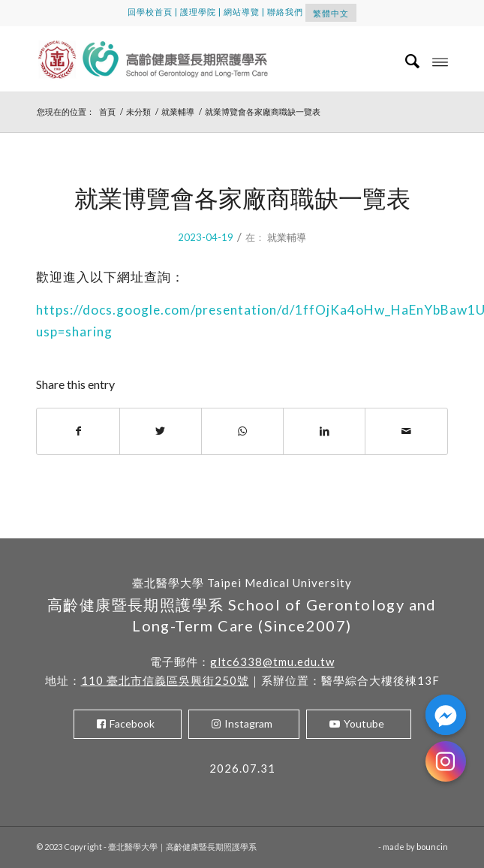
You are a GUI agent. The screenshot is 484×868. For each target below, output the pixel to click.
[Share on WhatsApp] (242, 431)
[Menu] (440, 61)
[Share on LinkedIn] (324, 431)
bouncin (432, 847)
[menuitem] (406, 61)
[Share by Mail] (406, 431)
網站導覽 (242, 12)
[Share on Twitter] (161, 431)
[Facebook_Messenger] (446, 715)
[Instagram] (446, 761)
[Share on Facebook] (78, 431)
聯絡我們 (285, 12)
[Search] (406, 61)
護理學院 (198, 12)
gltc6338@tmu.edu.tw (272, 662)
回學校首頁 (150, 12)
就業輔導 (287, 237)
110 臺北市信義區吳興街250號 (165, 680)
